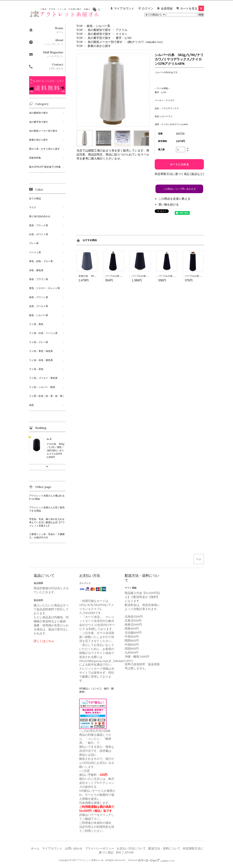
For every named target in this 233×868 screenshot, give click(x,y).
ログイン (148, 8)
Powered (151, 860)
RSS (119, 852)
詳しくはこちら (44, 641)
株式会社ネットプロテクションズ (97, 783)
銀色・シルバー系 (98, 26)
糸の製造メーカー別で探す (105, 42)
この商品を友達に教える (174, 199)
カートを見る (192, 8)
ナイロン (122, 34)
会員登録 (167, 8)
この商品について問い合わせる (179, 189)
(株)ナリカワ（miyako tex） (146, 42)
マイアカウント (124, 8)
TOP (80, 26)
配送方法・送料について (164, 848)
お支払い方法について (131, 848)
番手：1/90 (124, 38)
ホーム (35, 848)
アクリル (122, 30)
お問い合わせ (74, 848)
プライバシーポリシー (100, 848)
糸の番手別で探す (99, 38)
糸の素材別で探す (99, 30)
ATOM (129, 852)
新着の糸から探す (99, 46)
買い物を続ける (169, 204)
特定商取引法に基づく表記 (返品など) (179, 174)
